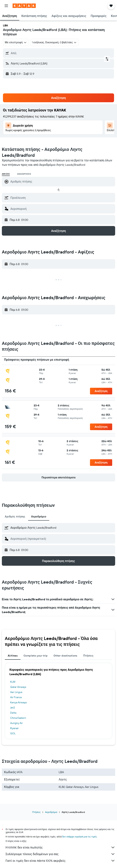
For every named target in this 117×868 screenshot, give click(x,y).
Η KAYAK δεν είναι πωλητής (60, 847)
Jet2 (12, 708)
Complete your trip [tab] (36, 656)
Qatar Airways (18, 687)
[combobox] (16, 42)
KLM (13, 682)
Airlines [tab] (13, 656)
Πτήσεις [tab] (88, 656)
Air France (16, 697)
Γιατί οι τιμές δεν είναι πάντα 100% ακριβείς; (60, 861)
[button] (6, 6)
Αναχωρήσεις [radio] (24, 174)
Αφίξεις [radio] (6, 174)
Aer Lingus (16, 692)
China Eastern (18, 718)
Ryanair (14, 728)
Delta (13, 713)
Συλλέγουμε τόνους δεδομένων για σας (60, 854)
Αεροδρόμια (51, 812)
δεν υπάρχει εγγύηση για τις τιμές (80, 837)
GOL (13, 733)
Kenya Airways (18, 702)
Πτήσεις (36, 812)
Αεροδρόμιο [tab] (39, 517)
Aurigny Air (16, 723)
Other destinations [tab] (65, 656)
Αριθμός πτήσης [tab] (15, 517)
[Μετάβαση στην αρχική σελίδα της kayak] (24, 6)
